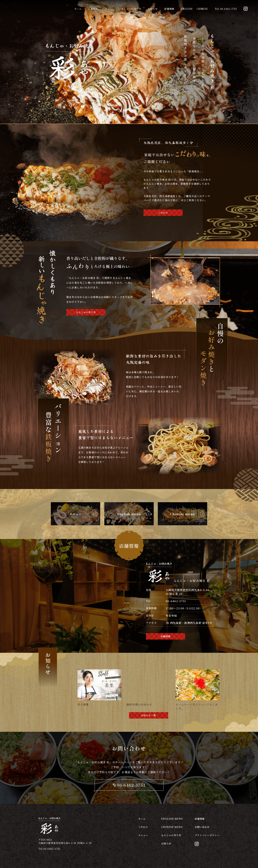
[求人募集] (99, 671)
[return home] (69, 81)
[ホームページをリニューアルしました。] (198, 671)
